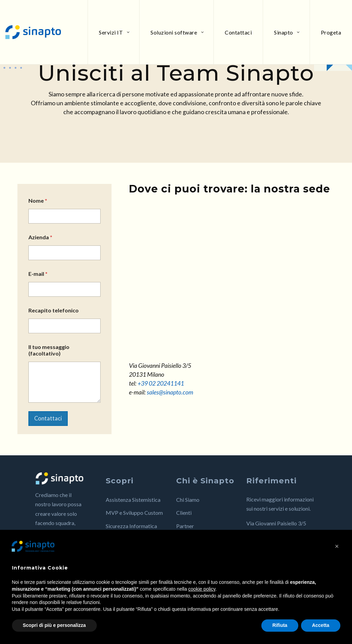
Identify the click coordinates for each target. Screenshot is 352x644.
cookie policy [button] (202, 589)
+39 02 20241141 (161, 383)
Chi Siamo (188, 505)
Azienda (40, 237)
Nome (38, 200)
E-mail (38, 274)
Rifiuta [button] (280, 625)
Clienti (184, 519)
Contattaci (51, 421)
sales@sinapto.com (170, 392)
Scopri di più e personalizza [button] (54, 625)
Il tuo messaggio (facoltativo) (49, 350)
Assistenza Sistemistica (133, 505)
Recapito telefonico (54, 310)
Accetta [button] (321, 625)
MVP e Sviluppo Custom (134, 519)
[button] (337, 546)
